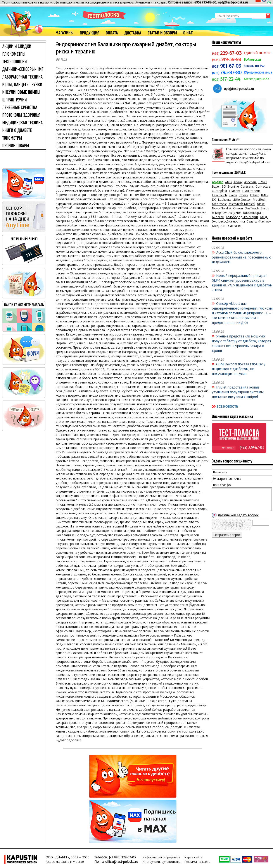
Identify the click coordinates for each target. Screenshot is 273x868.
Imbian (255, 195)
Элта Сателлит (231, 226)
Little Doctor (242, 199)
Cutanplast (220, 191)
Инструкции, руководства (161, 861)
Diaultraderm (251, 191)
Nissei (261, 204)
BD (224, 186)
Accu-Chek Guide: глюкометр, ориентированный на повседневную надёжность (242, 257)
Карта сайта (193, 857)
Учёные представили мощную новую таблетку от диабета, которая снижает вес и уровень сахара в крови (241, 343)
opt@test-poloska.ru (233, 2)
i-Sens (233, 195)
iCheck (244, 195)
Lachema (224, 199)
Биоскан (218, 217)
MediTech (259, 199)
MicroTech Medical (242, 204)
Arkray (238, 182)
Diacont (235, 191)
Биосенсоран (253, 212)
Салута (252, 221)
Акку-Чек (235, 212)
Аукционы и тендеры (151, 2)
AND (228, 182)
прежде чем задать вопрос (238, 515)
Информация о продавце (161, 857)
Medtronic (219, 204)
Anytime (218, 182)
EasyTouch (219, 195)
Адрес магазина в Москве (65, 861)
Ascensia (250, 182)
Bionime (233, 186)
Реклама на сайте (197, 861)
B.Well (263, 182)
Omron (238, 208)
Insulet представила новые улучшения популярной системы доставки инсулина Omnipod (238, 392)
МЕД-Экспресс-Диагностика (240, 219)
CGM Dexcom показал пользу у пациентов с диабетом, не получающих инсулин (239, 369)
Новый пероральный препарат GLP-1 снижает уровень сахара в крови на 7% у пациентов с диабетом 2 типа (242, 282)
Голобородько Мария (242, 217)
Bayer (216, 186)
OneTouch (252, 208)
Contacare (263, 186)
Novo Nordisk (222, 208)
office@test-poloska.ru (122, 861)
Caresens (247, 186)
